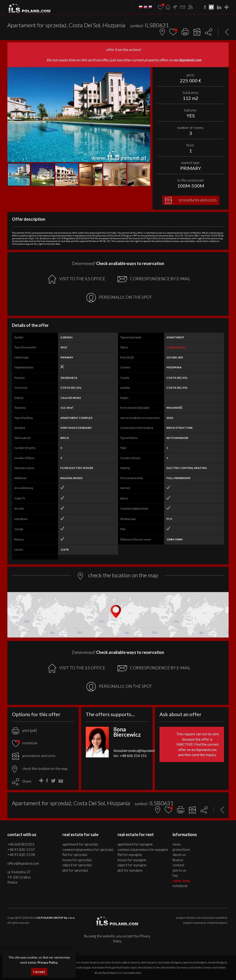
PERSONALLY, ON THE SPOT (119, 298)
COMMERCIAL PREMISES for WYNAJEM (143, 849)
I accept (39, 972)
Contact (178, 865)
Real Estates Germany (175, 967)
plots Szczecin (149, 962)
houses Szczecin (90, 962)
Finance (178, 860)
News (177, 844)
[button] (146, 71)
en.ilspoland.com (187, 60)
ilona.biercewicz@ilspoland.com (137, 751)
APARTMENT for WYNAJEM (135, 844)
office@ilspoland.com (23, 863)
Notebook (180, 886)
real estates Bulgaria (170, 962)
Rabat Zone (181, 881)
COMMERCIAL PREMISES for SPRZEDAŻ (88, 849)
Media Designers (217, 923)
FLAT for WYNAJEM (130, 855)
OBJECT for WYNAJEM (132, 865)
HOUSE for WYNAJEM (132, 860)
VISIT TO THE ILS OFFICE (77, 279)
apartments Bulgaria (195, 962)
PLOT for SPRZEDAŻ (75, 870)
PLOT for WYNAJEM (130, 870)
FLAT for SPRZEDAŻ (75, 855)
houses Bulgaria (218, 962)
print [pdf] (24, 730)
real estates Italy (132, 973)
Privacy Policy (48, 962)
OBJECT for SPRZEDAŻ (77, 865)
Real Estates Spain (127, 967)
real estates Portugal (103, 967)
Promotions (181, 849)
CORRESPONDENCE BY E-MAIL (154, 279)
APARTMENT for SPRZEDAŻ (80, 844)
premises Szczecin (111, 962)
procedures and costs (191, 200)
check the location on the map (40, 769)
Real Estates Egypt (80, 967)
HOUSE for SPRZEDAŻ (77, 860)
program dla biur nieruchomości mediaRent (202, 918)
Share (27, 781)
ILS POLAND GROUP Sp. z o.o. (56, 918)
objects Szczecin (131, 962)
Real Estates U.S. (112, 973)
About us (179, 855)
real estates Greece (200, 967)
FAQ (175, 875)
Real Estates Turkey (150, 967)
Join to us (179, 870)
